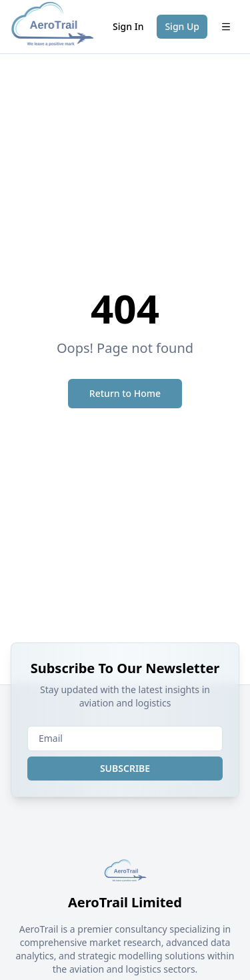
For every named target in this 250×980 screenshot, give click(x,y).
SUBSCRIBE (125, 768)
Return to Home (125, 393)
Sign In (128, 26)
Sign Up (182, 26)
